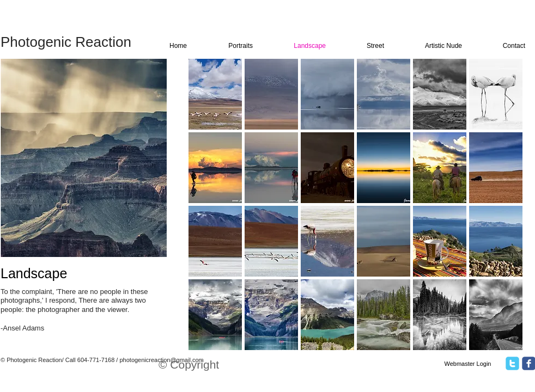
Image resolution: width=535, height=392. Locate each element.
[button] (215, 94)
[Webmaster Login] (468, 364)
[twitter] (512, 363)
